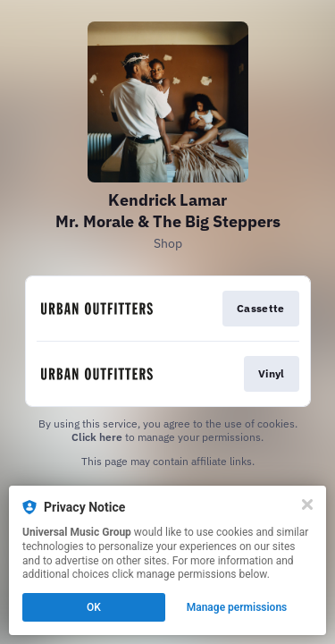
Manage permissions (237, 607)
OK (94, 607)
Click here (97, 437)
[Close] (307, 504)
